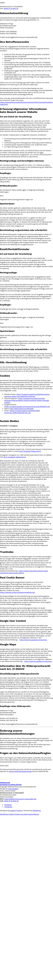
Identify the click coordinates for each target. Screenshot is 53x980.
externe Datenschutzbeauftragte (20, 771)
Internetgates (13, 789)
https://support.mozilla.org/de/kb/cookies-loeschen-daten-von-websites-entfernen (27, 395)
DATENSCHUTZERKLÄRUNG (11, 785)
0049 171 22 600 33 (11, 9)
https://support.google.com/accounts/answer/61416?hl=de (27, 407)
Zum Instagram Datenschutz (15, 457)
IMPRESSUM (5, 783)
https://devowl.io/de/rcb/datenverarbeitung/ (17, 592)
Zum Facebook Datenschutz (30, 451)
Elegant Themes (16, 811)
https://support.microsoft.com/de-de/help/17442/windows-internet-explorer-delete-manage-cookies (27, 400)
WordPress (37, 811)
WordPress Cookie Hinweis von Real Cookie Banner (20, 814)
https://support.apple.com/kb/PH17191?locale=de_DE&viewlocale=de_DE (22, 412)
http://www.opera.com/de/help (22, 409)
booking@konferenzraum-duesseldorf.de (20, 799)
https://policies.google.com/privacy (33, 640)
